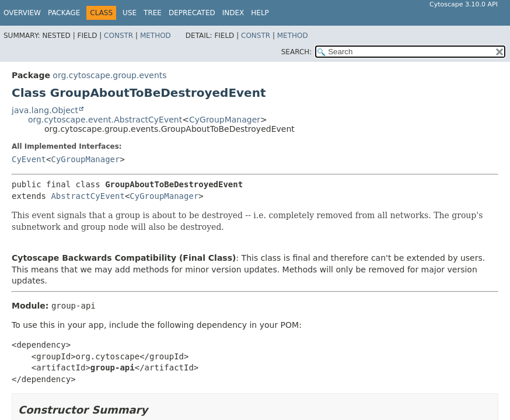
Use (130, 13)
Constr (118, 36)
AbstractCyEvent (88, 196)
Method (156, 36)
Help (260, 13)
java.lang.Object (45, 110)
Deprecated (192, 13)
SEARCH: (297, 52)
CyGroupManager (225, 120)
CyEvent (29, 159)
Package (64, 13)
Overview (22, 13)
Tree (153, 13)
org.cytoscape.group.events (109, 75)
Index (233, 13)
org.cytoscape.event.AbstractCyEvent (105, 120)
